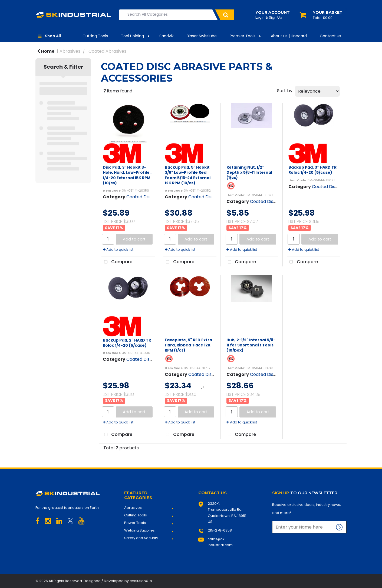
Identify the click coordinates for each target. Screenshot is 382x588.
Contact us (330, 36)
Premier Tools (243, 36)
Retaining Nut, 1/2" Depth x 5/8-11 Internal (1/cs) (249, 172)
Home (46, 51)
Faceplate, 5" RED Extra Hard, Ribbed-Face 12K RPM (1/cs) (188, 345)
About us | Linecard (289, 36)
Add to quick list (118, 250)
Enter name (274, 521)
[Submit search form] (224, 15)
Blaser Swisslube (202, 36)
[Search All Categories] (177, 15)
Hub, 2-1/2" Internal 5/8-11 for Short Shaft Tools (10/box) (251, 345)
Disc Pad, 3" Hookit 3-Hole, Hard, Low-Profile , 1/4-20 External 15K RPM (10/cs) (127, 175)
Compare (117, 262)
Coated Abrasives (107, 51)
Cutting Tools (95, 36)
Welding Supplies (139, 530)
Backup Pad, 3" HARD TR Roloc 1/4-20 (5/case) (312, 170)
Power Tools (135, 523)
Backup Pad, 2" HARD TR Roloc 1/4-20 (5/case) (127, 343)
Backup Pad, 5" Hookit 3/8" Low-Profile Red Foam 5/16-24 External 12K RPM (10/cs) (188, 175)
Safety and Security (141, 538)
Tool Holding (132, 36)
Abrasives (70, 51)
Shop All (53, 36)
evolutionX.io (141, 581)
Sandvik (167, 36)
